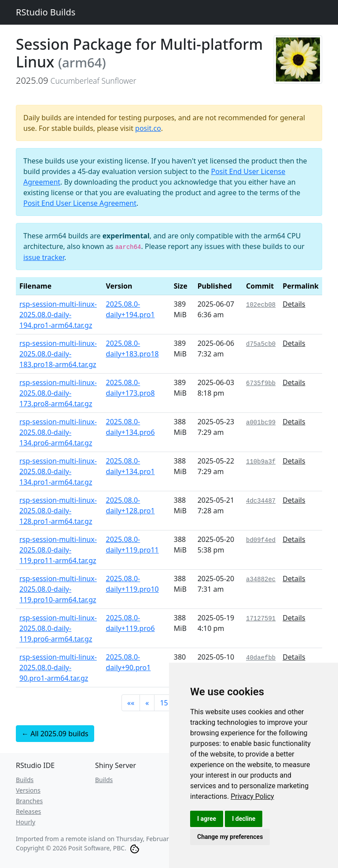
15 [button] (164, 703)
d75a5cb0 (261, 344)
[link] (252, 796)
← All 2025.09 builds (55, 734)
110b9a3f (261, 462)
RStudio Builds (46, 12)
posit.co (148, 128)
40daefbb (261, 658)
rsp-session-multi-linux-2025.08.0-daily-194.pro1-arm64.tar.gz (58, 315)
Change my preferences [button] (230, 837)
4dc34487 (261, 501)
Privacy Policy (252, 796)
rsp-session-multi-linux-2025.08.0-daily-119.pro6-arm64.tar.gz (58, 628)
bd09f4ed (261, 540)
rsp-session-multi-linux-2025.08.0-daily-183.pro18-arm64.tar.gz (58, 354)
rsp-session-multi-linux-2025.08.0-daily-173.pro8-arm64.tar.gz (58, 393)
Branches (29, 801)
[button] (131, 703)
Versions (28, 790)
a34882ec (261, 579)
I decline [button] (244, 819)
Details (294, 304)
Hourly (26, 822)
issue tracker (44, 257)
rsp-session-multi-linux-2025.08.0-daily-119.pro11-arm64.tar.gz (58, 550)
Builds (25, 780)
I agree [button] (207, 819)
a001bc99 (261, 423)
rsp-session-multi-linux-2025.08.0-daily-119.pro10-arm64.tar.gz (58, 589)
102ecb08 (261, 305)
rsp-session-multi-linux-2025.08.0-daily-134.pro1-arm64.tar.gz (58, 471)
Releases (28, 811)
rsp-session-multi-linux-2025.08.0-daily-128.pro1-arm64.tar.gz (58, 511)
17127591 (261, 619)
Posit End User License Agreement (80, 203)
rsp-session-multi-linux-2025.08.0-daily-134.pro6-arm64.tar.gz (58, 432)
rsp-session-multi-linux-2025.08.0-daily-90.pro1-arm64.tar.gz (58, 668)
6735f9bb (261, 383)
